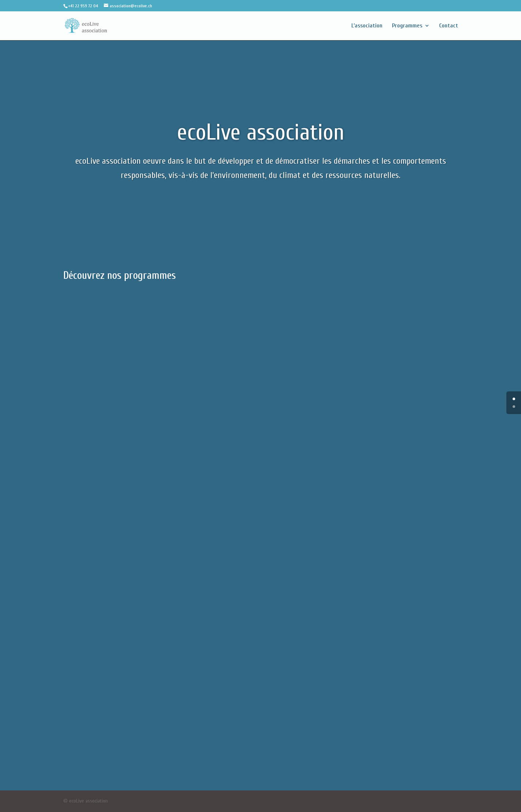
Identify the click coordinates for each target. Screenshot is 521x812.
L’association (367, 26)
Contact (449, 26)
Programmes (407, 26)
